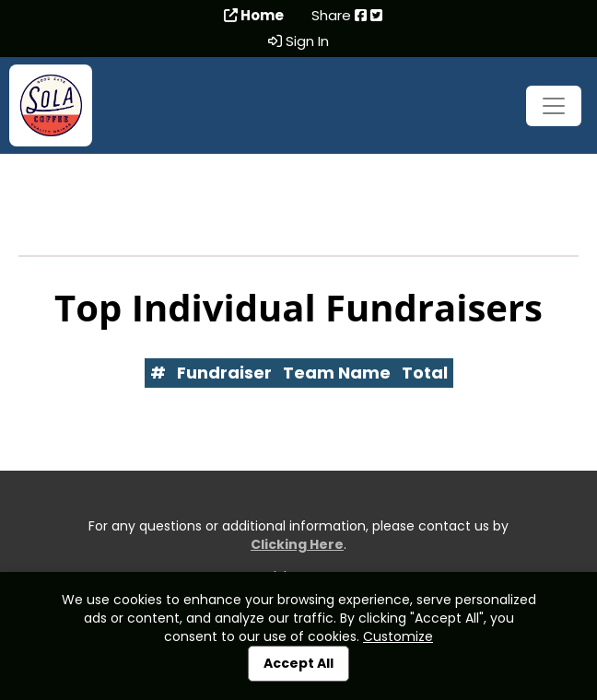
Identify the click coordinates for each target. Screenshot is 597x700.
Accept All (298, 663)
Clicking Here (297, 544)
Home (254, 16)
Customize (398, 636)
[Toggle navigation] (554, 106)
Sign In (298, 41)
